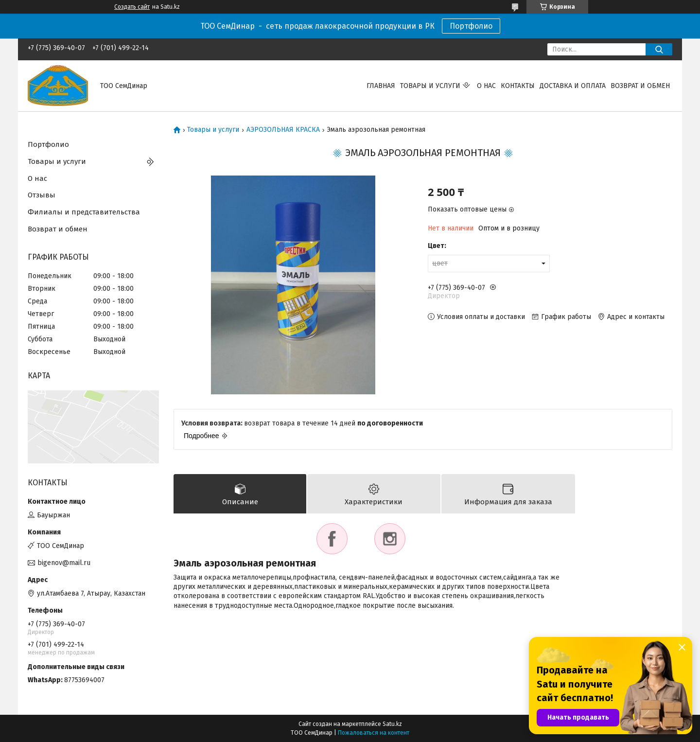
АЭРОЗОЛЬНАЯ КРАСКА (283, 130)
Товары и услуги (430, 86)
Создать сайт (132, 7)
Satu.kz (392, 724)
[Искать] (659, 49)
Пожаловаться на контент (374, 733)
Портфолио (471, 26)
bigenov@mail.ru (64, 563)
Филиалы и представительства (84, 212)
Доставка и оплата (573, 86)
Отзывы (42, 195)
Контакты (518, 86)
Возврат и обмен (640, 86)
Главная (381, 86)
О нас (486, 86)
